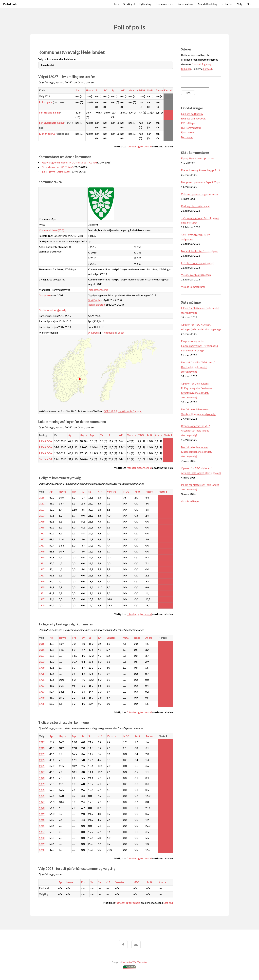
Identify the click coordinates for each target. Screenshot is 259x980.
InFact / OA (46, 441)
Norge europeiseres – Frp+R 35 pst (201, 182)
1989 (42, 784)
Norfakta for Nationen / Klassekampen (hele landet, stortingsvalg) (196, 452)
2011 (42, 504)
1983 (42, 546)
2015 (42, 498)
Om (249, 4)
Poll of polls (10, 4)
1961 (42, 826)
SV (105, 90)
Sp (113, 90)
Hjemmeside (109, 332)
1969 (42, 814)
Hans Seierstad (96, 305)
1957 (42, 832)
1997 (42, 772)
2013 (42, 748)
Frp (97, 90)
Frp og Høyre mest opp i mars (198, 158)
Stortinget (129, 4)
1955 (42, 587)
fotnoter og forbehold (139, 146)
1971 (42, 563)
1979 (42, 552)
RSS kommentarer (191, 128)
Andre (159, 90)
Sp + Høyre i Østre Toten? (57, 172)
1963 (42, 576)
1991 (42, 534)
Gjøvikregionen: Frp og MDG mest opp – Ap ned (70, 162)
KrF (123, 90)
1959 (42, 581)
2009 (42, 754)
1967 (42, 569)
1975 (42, 558)
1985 (42, 790)
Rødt (150, 90)
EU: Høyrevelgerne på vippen (198, 263)
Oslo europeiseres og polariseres (200, 194)
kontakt (208, 69)
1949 (42, 844)
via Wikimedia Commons (130, 411)
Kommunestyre (164, 4)
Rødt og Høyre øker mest (195, 206)
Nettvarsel (187, 137)
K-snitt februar (48, 134)
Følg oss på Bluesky (192, 114)
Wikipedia (94, 332)
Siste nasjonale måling (52, 123)
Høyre (90, 90)
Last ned (168, 903)
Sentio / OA (46, 459)
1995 (42, 528)
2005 (42, 760)
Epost (121, 332)
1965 (42, 820)
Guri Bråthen (95, 300)
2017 (42, 742)
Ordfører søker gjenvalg (53, 310)
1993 (42, 778)
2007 (42, 510)
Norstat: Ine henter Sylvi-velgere (199, 251)
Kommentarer (185, 4)
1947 (42, 599)
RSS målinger (188, 123)
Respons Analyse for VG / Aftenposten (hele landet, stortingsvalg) (195, 430)
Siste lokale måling (50, 113)
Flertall (168, 90)
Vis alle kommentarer (193, 287)
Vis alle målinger (190, 501)
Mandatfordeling (208, 4)
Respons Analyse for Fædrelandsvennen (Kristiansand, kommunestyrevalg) (200, 346)
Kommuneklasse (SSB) (51, 230)
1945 (42, 605)
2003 (42, 516)
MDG (142, 90)
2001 (42, 766)
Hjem (116, 4)
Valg (240, 4)
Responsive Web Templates (134, 962)
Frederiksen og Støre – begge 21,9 (200, 170)
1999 (42, 522)
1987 (42, 539)
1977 (42, 802)
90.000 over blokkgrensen (196, 275)
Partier (229, 4)
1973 (42, 808)
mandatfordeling (98, 290)
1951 (42, 593)
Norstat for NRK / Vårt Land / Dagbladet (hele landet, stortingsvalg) (198, 367)
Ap (77, 90)
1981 (42, 796)
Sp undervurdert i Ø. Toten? (58, 167)
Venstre (133, 90)
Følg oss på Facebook (193, 118)
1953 (42, 838)
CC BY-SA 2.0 (110, 411)
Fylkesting (145, 4)
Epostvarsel (188, 132)
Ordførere (45, 295)
